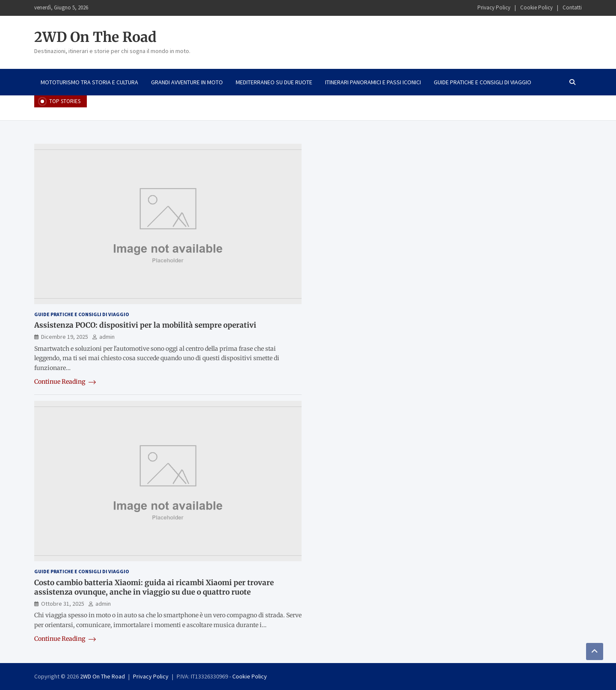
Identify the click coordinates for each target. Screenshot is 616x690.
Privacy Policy (494, 7)
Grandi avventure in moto (187, 82)
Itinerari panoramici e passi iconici (373, 82)
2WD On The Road (95, 37)
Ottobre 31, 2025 (63, 604)
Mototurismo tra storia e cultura (89, 82)
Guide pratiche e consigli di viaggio (483, 82)
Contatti (572, 7)
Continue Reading (65, 382)
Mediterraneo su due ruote (274, 82)
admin (107, 337)
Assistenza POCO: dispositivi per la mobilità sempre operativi (145, 325)
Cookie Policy (536, 7)
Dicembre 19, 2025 (65, 337)
